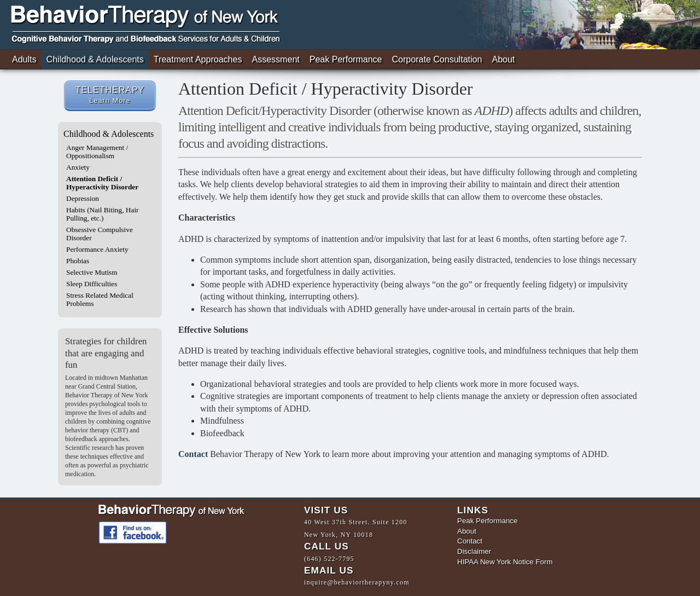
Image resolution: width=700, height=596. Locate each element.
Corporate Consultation (437, 59)
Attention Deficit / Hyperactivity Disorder (102, 183)
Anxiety (78, 167)
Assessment (275, 59)
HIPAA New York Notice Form (505, 562)
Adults (24, 59)
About (503, 59)
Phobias (78, 261)
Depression (83, 198)
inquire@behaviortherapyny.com (357, 585)
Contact (193, 454)
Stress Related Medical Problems (100, 299)
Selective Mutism (92, 272)
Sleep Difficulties (92, 284)
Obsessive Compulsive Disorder (100, 234)
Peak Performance (346, 59)
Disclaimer (474, 552)
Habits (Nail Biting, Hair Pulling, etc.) (103, 214)
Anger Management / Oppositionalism (97, 152)
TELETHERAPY (110, 95)
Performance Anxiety (97, 249)
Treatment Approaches (198, 59)
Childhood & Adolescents (95, 59)
